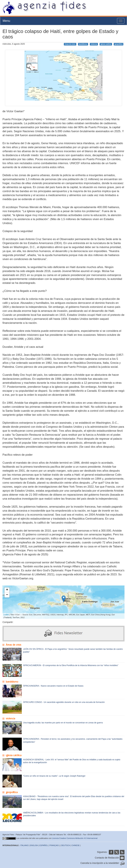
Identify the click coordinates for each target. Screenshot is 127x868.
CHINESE (76, 845)
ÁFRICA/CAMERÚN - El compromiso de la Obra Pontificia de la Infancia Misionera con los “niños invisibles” (71, 665)
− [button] (7, 595)
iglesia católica (106, 44)
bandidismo (83, 44)
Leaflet (6, 615)
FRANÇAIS (54, 845)
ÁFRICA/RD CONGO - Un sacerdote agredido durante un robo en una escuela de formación (64, 702)
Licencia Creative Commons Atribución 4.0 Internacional (75, 838)
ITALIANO (24, 845)
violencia (94, 44)
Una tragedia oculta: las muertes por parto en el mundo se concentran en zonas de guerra (63, 723)
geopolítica (119, 44)
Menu (6, 21)
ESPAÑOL (44, 845)
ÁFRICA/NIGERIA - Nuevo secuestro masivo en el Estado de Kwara (53, 686)
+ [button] (7, 590)
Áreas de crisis (70, 44)
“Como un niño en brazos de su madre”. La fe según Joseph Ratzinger (54, 776)
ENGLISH (34, 845)
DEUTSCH (66, 845)
